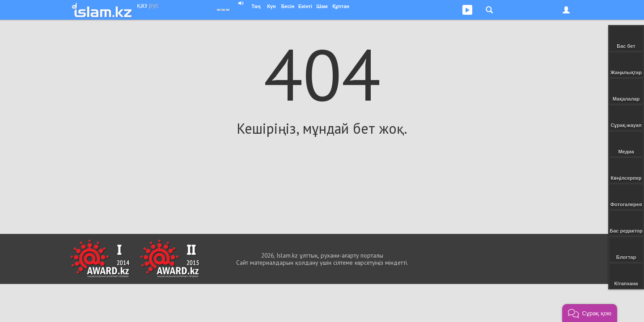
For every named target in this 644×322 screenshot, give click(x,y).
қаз (142, 5)
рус (154, 5)
